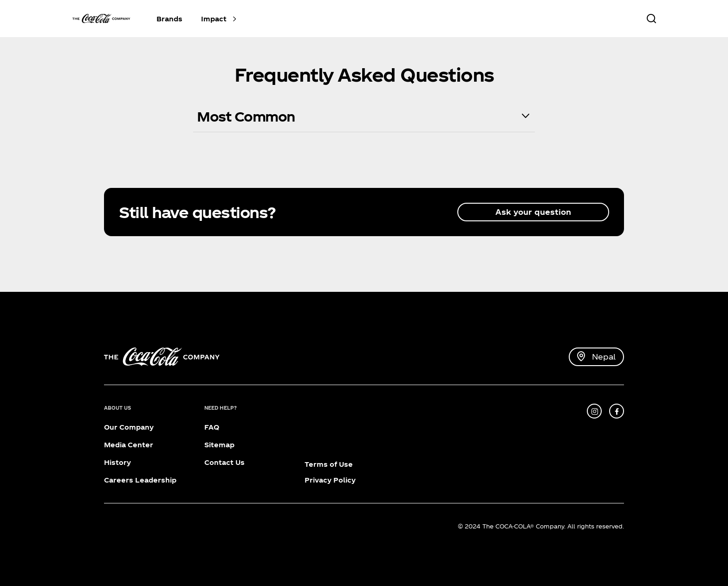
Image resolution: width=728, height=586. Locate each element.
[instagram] (594, 411)
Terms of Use (329, 464)
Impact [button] (214, 19)
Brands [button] (169, 19)
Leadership (156, 480)
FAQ (212, 427)
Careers (119, 480)
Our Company (129, 427)
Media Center (129, 445)
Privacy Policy (330, 480)
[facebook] (617, 411)
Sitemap (219, 445)
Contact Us (224, 462)
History (117, 462)
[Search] (651, 19)
